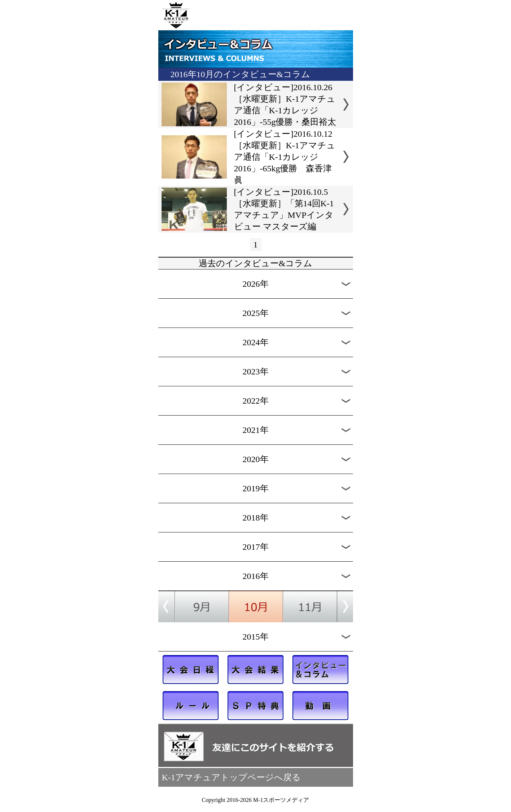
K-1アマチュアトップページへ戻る (231, 777)
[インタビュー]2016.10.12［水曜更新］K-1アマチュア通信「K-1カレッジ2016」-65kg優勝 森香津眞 (285, 157)
